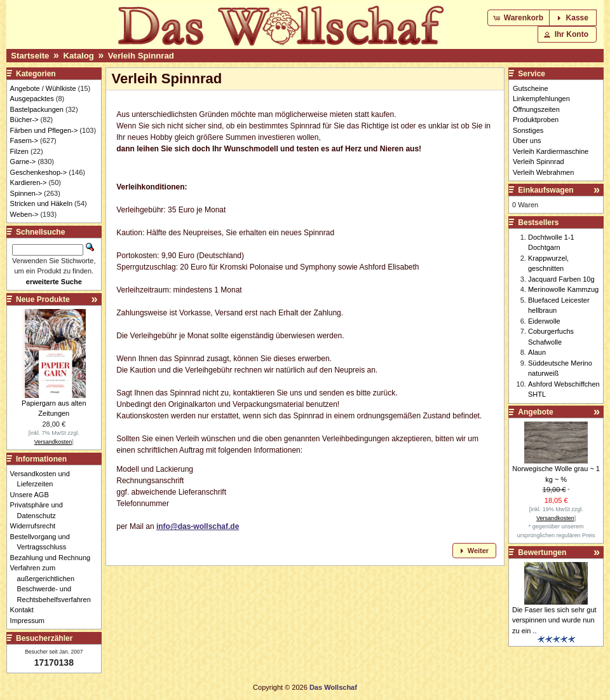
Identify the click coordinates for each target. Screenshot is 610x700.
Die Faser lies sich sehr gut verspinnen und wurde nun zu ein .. (554, 620)
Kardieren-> (29, 182)
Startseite (30, 56)
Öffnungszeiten (536, 109)
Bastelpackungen (37, 109)
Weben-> (24, 214)
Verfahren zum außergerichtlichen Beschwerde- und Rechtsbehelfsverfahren (54, 584)
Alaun (537, 352)
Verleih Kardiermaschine (551, 151)
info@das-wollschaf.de (198, 526)
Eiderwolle (544, 321)
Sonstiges (528, 130)
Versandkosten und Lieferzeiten (44, 479)
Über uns (527, 141)
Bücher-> (24, 120)
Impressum (31, 621)
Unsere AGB (33, 495)
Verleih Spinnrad (141, 56)
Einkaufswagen (546, 190)
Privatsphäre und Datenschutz (40, 510)
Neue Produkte (43, 299)
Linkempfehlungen (541, 99)
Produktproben (536, 120)
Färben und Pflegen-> (44, 130)
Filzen (19, 151)
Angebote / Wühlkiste (43, 88)
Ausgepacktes (32, 99)
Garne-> (23, 161)
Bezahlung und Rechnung (54, 558)
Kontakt (25, 610)
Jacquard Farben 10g (561, 279)
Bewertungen (542, 552)
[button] (519, 18)
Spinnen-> (26, 193)
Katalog (78, 56)
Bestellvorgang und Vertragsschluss (44, 542)
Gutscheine (531, 88)
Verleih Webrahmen (543, 172)
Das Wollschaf (333, 687)
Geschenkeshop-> (39, 172)
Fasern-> (24, 141)
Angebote (535, 412)
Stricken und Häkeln (41, 203)
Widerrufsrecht (37, 526)
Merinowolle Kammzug (563, 289)
